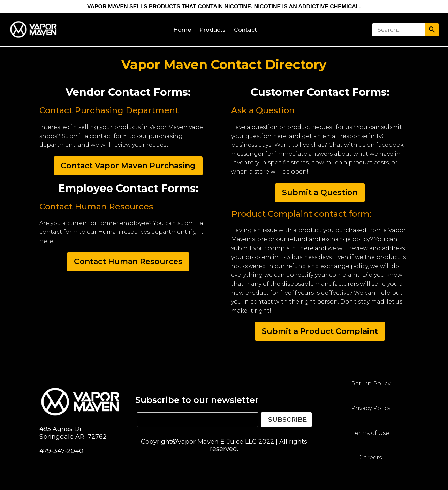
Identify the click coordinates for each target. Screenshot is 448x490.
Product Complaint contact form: (301, 214)
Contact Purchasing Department (109, 110)
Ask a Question (263, 110)
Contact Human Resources (96, 206)
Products (212, 30)
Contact (245, 30)
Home (182, 30)
